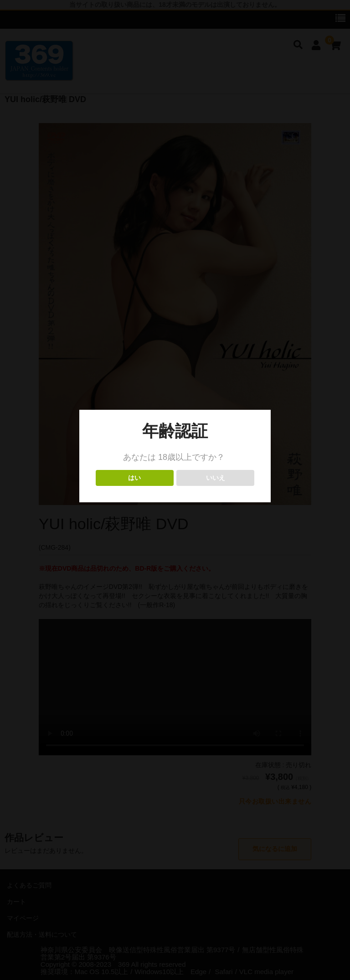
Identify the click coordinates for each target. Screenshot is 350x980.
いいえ (215, 478)
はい (135, 478)
